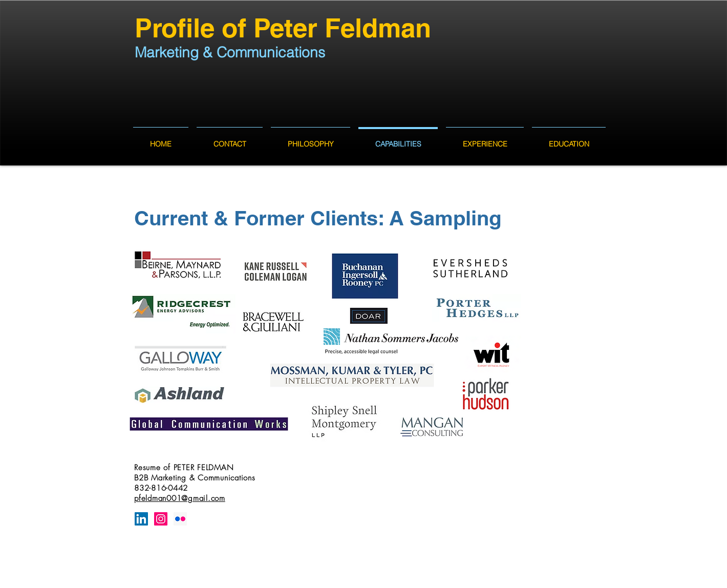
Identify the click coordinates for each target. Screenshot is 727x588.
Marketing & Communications (230, 52)
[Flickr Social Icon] (180, 519)
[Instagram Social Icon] (161, 519)
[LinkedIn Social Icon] (141, 519)
